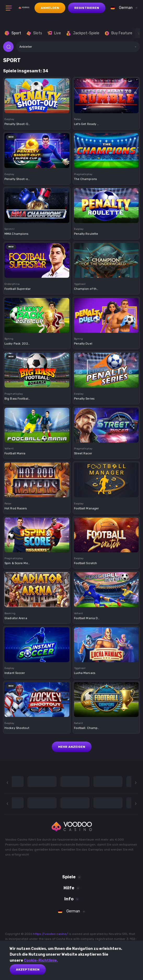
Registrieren (87, 8)
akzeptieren (28, 970)
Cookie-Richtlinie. (41, 960)
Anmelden (50, 8)
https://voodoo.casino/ (50, 934)
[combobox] (123, 8)
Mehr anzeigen (72, 747)
